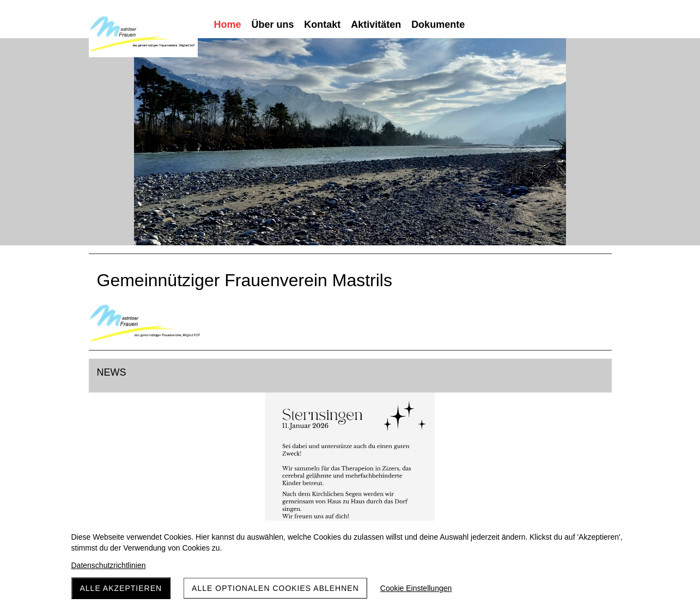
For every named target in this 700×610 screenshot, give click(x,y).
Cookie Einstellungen (416, 588)
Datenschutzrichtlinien (109, 565)
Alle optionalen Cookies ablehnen (275, 588)
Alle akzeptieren (121, 588)
